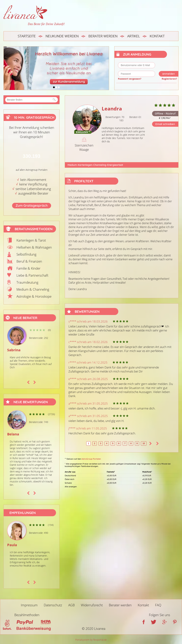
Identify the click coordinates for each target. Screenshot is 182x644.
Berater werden (103, 36)
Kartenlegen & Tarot (31, 240)
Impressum (29, 605)
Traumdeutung (27, 282)
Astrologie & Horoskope (34, 296)
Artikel (134, 36)
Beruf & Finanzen (29, 261)
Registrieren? (169, 79)
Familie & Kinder (28, 268)
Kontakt (157, 36)
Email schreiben (165, 124)
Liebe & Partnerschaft (32, 275)
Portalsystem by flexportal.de (91, 640)
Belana (13, 434)
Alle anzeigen (71, 487)
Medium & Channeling (33, 289)
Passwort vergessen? (130, 79)
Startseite (27, 36)
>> (157, 443)
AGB (71, 605)
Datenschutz (53, 605)
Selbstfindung (26, 254)
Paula (12, 545)
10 (144, 443)
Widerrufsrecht (92, 605)
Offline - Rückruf (165, 113)
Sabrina (14, 350)
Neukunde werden (62, 36)
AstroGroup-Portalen (91, 459)
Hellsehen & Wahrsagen (34, 247)
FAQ (158, 605)
